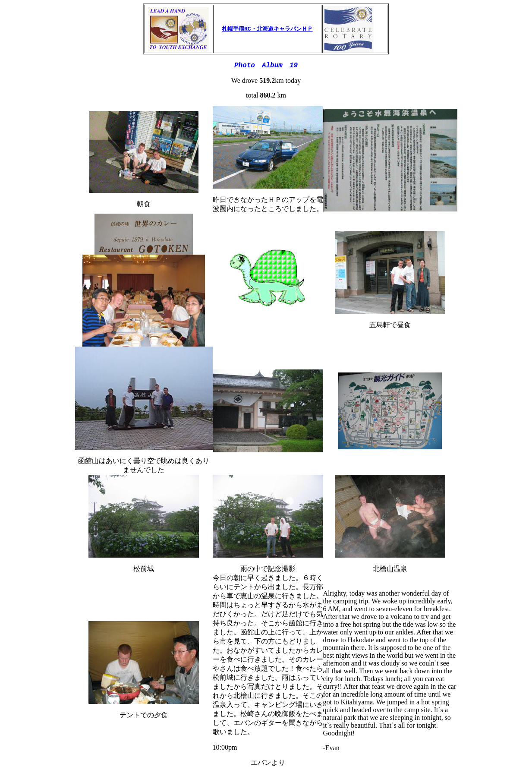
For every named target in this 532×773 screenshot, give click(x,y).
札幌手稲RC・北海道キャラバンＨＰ (267, 29)
